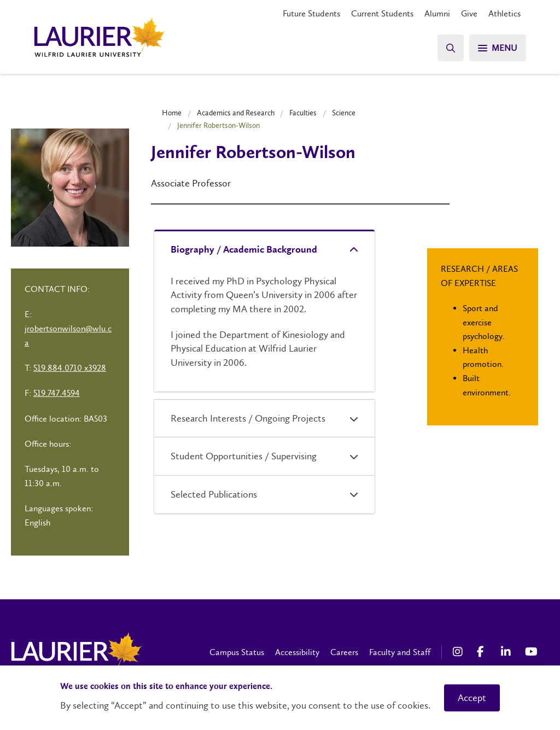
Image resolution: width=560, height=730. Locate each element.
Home (172, 113)
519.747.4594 (57, 393)
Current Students (382, 13)
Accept (472, 698)
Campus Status (237, 652)
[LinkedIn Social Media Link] (507, 652)
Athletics (504, 13)
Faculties (303, 113)
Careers (344, 652)
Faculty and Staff (400, 652)
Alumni (437, 13)
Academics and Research (236, 113)
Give (469, 13)
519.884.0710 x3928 (70, 368)
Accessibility (297, 652)
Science (344, 113)
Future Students (311, 13)
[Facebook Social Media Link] (483, 652)
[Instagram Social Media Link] (459, 652)
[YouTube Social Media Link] (532, 652)
